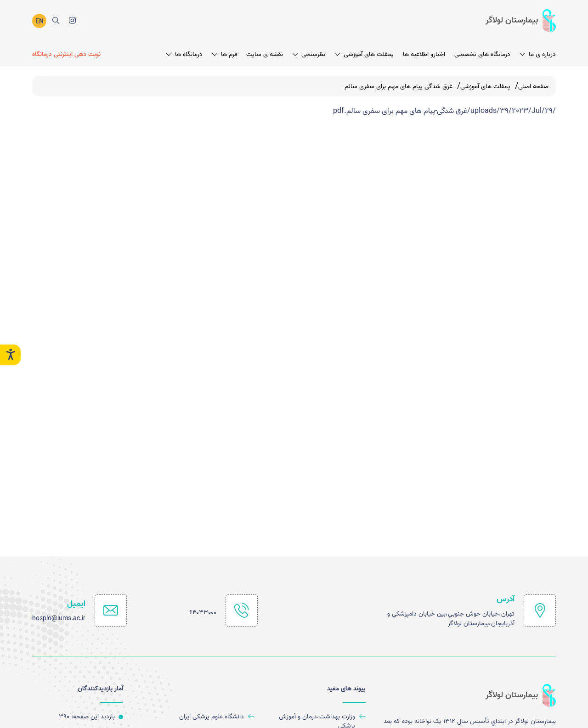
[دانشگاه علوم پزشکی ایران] (203, 717)
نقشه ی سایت (265, 53)
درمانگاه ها (184, 53)
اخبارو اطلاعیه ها (424, 53)
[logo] (521, 20)
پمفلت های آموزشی (364, 53)
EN (40, 21)
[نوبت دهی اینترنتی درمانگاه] (68, 53)
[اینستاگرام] (72, 20)
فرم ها (224, 53)
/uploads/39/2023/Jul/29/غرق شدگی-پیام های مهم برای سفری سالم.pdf (444, 111)
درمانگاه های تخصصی (482, 53)
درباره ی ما (538, 53)
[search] (56, 20)
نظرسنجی (309, 53)
